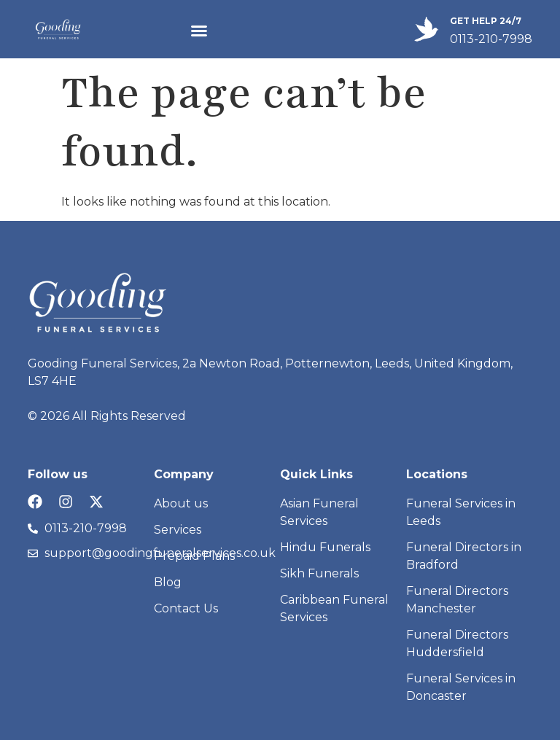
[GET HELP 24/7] (426, 29)
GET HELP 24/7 (486, 21)
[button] (199, 31)
